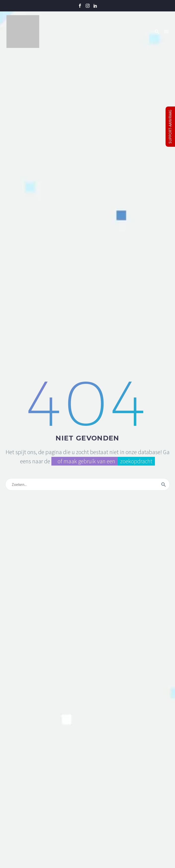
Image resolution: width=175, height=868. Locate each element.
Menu (166, 32)
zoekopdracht (136, 461)
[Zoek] (87, 484)
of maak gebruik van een (85, 461)
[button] (157, 32)
